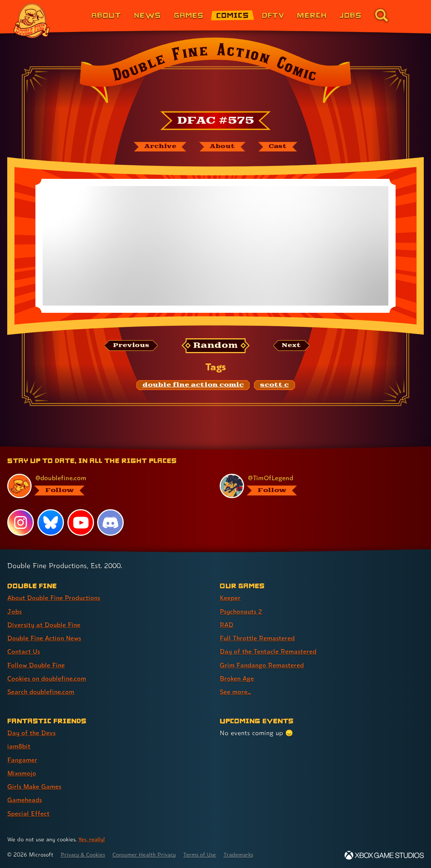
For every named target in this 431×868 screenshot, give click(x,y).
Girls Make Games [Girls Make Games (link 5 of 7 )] (35, 786)
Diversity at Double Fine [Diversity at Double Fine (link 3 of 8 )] (44, 625)
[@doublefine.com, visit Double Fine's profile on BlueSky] (105, 487)
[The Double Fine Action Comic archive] (159, 147)
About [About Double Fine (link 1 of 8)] (106, 15)
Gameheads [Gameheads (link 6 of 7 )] (25, 799)
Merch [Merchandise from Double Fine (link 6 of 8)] (312, 15)
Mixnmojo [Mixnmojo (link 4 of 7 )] (22, 773)
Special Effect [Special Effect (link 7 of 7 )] (28, 813)
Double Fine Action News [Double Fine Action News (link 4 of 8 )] (45, 638)
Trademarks (246, 854)
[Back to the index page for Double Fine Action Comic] (215, 73)
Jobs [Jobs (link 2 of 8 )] (14, 612)
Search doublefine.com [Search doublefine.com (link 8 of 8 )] (42, 692)
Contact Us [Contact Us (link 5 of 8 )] (24, 652)
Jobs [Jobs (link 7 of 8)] (351, 15)
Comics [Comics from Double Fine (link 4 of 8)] (233, 15)
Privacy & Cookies (84, 854)
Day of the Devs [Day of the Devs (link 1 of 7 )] (32, 733)
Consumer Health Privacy (149, 854)
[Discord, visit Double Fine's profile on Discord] (111, 523)
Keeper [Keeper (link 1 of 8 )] (230, 598)
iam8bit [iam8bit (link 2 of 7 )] (19, 746)
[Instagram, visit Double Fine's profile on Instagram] (21, 523)
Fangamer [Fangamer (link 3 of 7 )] (23, 759)
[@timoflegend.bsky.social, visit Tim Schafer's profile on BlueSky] (317, 487)
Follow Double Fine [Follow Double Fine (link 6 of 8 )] (37, 665)
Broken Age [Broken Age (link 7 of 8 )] (237, 678)
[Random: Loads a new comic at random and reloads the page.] (216, 346)
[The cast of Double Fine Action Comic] (279, 147)
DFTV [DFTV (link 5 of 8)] (273, 15)
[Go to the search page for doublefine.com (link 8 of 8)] (382, 15)
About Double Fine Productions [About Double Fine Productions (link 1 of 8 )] (55, 598)
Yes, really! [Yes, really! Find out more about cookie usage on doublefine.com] (92, 839)
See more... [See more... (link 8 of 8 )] (235, 692)
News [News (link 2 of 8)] (148, 15)
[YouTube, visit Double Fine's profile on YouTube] (81, 523)
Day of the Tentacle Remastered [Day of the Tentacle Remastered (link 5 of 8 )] (269, 652)
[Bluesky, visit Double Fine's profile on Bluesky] (51, 523)
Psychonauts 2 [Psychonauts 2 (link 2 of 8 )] (242, 612)
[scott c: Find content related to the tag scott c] (274, 385)
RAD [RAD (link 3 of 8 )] (227, 625)
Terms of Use (206, 854)
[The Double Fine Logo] (32, 21)
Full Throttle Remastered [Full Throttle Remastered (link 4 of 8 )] (258, 638)
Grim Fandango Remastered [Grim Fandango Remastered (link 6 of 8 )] (263, 665)
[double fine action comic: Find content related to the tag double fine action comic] (193, 385)
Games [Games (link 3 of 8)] (189, 15)
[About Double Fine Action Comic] (222, 147)
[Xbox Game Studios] (384, 854)
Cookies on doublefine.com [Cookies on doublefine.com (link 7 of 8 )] (48, 678)
